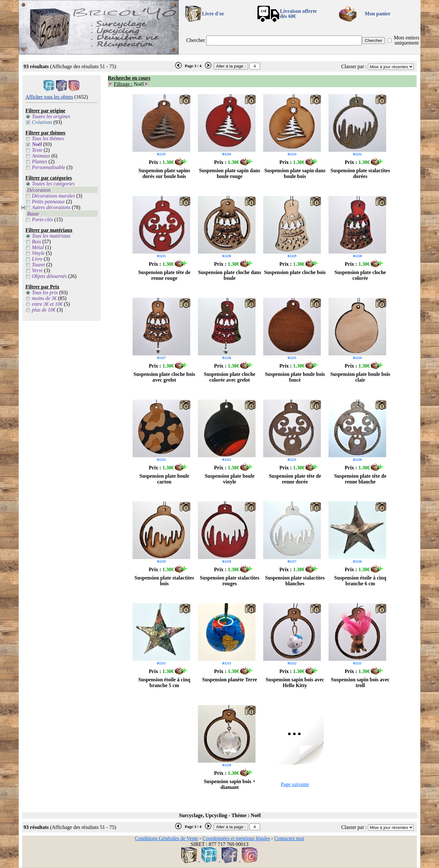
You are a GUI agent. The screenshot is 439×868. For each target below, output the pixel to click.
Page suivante (295, 784)
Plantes (40, 162)
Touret (39, 265)
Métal (38, 247)
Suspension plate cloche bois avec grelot (164, 377)
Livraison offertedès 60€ (298, 14)
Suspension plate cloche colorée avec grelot (230, 377)
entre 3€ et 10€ (47, 304)
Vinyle (38, 253)
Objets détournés (49, 276)
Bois (37, 242)
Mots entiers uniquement (407, 40)
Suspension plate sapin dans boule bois (295, 173)
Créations (42, 122)
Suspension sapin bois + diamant (230, 784)
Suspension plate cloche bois (295, 272)
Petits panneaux (49, 202)
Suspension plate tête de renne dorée (295, 479)
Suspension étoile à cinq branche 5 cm (164, 682)
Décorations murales (54, 196)
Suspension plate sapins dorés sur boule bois (164, 173)
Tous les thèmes (48, 138)
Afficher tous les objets (49, 97)
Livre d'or (213, 14)
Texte (37, 150)
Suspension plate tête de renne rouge (164, 275)
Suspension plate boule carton (164, 479)
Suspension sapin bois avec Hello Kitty (295, 682)
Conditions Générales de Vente (166, 838)
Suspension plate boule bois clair (360, 377)
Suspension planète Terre (229, 680)
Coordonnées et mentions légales (236, 838)
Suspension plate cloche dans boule (230, 275)
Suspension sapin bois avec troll (360, 682)
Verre (37, 270)
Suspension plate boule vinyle (230, 479)
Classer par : (354, 66)
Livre (37, 259)
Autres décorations (51, 207)
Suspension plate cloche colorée (360, 275)
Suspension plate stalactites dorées (360, 173)
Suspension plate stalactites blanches (295, 581)
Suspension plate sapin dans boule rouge (230, 173)
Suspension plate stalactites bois (164, 581)
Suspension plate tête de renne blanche (360, 479)
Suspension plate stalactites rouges (230, 581)
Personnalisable (49, 167)
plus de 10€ (44, 310)
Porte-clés (43, 219)
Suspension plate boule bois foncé (295, 377)
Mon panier (378, 14)
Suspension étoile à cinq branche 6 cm (360, 581)
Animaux (41, 156)
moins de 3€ (44, 298)
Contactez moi (289, 838)
